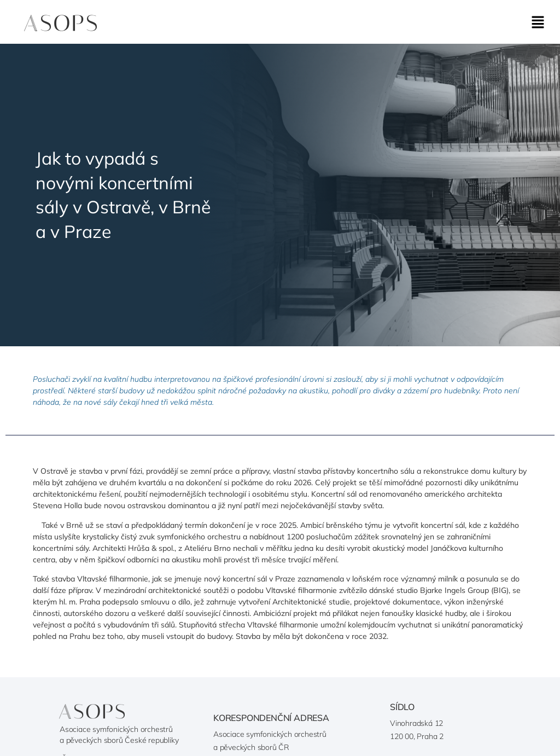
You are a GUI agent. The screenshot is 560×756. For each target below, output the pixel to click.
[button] (538, 23)
